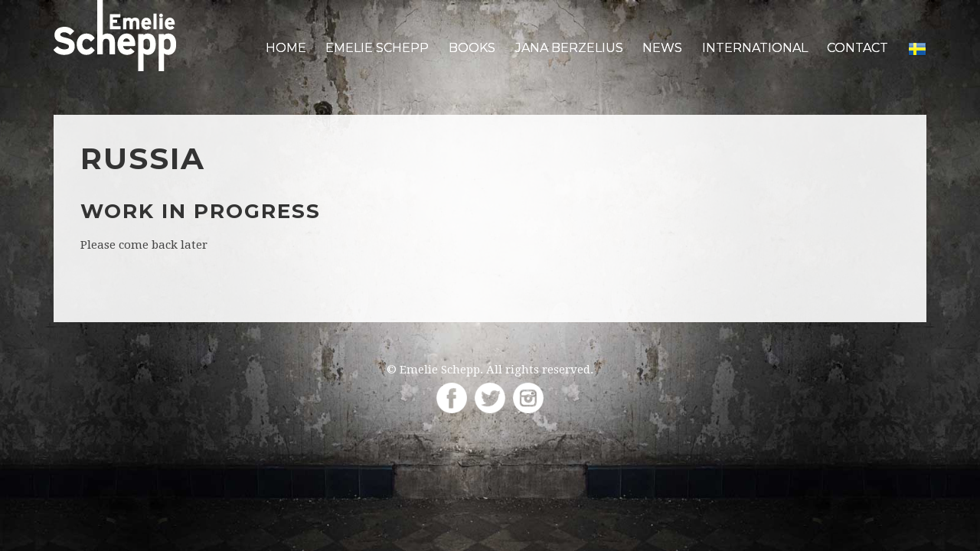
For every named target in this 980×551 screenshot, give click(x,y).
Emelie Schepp (377, 48)
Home (286, 48)
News (662, 48)
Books (472, 48)
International (755, 48)
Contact (857, 48)
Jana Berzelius (569, 48)
